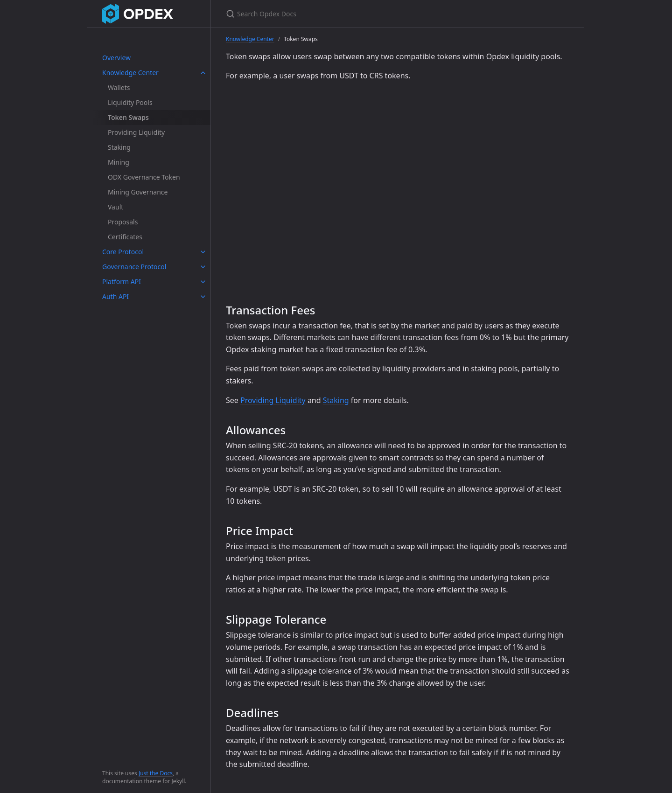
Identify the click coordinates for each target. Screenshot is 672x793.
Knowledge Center (130, 73)
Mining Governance (138, 192)
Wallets (119, 87)
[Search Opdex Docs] (336, 14)
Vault (115, 207)
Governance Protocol (134, 267)
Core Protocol (123, 252)
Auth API (115, 296)
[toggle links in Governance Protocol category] (203, 267)
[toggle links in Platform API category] (203, 282)
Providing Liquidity (136, 132)
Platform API (122, 282)
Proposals (123, 222)
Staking (119, 147)
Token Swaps (128, 117)
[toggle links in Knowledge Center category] (203, 73)
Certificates (125, 237)
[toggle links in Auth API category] (203, 297)
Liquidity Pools (130, 102)
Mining (119, 162)
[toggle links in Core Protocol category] (203, 252)
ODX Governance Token (144, 177)
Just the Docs (156, 773)
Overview (116, 58)
